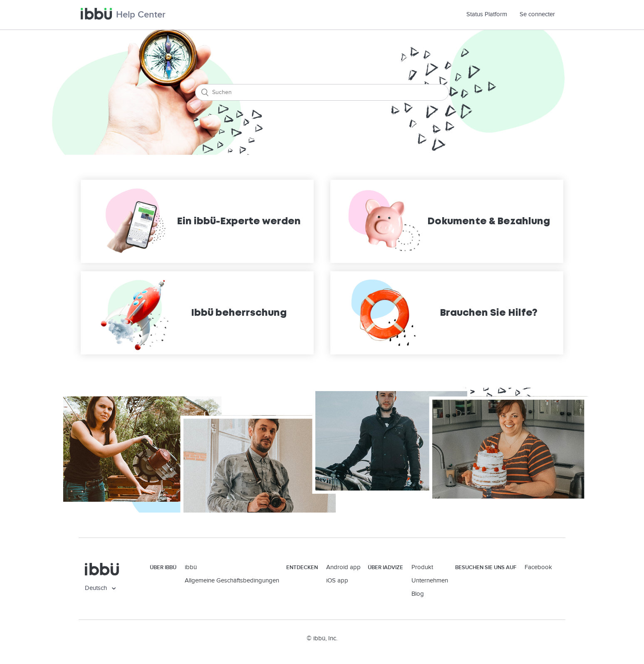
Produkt (422, 567)
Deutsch (97, 588)
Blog (418, 594)
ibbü (191, 567)
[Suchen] (322, 92)
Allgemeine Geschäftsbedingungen (232, 581)
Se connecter (537, 14)
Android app (343, 567)
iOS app (337, 581)
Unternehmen (430, 581)
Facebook (538, 567)
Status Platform (490, 14)
